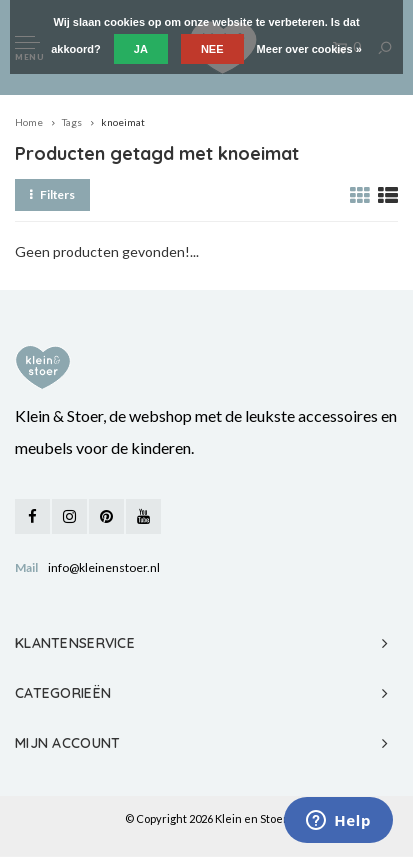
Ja (141, 49)
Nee (212, 49)
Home (29, 122)
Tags (72, 122)
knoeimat (123, 122)
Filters (52, 194)
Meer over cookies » (309, 49)
